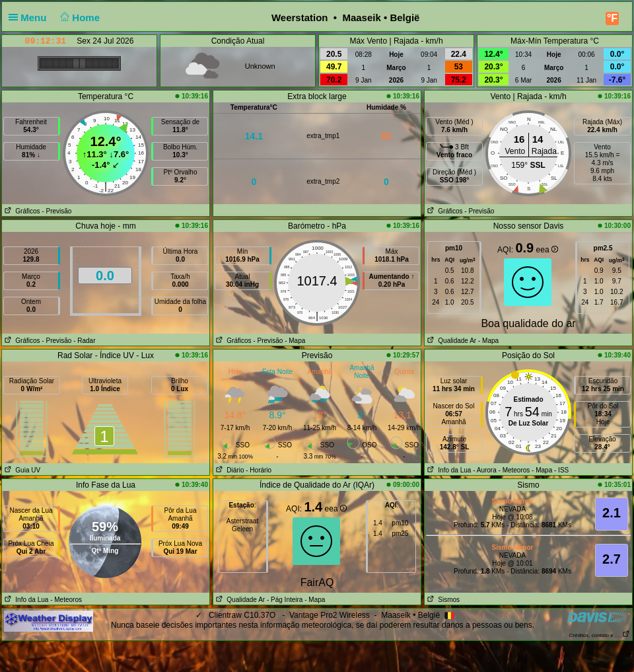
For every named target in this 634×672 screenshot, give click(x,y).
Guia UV (21, 470)
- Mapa (295, 341)
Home (79, 18)
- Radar (84, 341)
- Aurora (485, 470)
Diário (229, 470)
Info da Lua (448, 470)
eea (547, 250)
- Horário (259, 470)
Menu (30, 18)
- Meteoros (514, 470)
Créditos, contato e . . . (600, 635)
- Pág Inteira (285, 600)
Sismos (442, 600)
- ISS (561, 470)
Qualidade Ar (450, 341)
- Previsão (56, 211)
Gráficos (21, 211)
